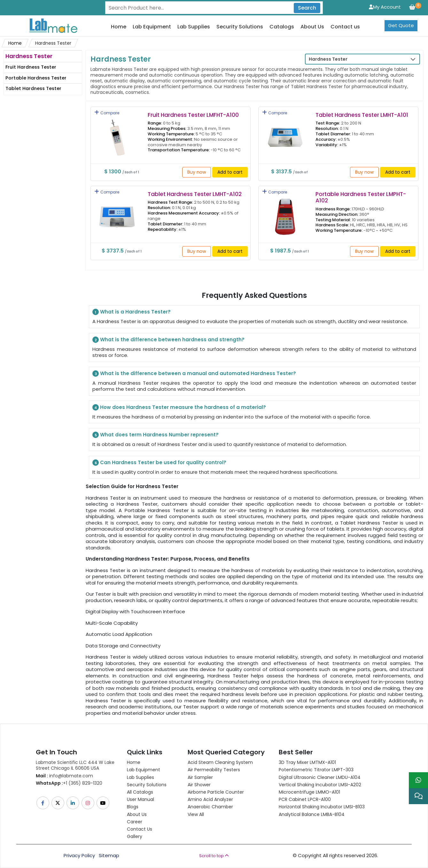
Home (119, 27)
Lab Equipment (152, 27)
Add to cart (230, 172)
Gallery (135, 836)
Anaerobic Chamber (210, 807)
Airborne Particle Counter (216, 792)
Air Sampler (200, 777)
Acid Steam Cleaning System (220, 762)
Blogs (133, 807)
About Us (312, 27)
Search (307, 8)
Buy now (197, 172)
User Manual (140, 799)
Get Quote (401, 25)
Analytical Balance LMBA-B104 (312, 814)
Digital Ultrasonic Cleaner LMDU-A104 (320, 777)
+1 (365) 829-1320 (69, 783)
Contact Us (140, 829)
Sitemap (109, 856)
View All (196, 814)
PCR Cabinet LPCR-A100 (305, 799)
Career (135, 822)
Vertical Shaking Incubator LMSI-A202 (320, 785)
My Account (385, 7)
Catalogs (282, 27)
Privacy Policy (79, 856)
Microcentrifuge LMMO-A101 (309, 792)
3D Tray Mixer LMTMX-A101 (307, 762)
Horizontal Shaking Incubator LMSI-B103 (322, 807)
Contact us (345, 27)
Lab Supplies (194, 27)
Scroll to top (214, 856)
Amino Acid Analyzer (210, 799)
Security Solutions (240, 27)
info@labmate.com (64, 776)
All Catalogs (140, 792)
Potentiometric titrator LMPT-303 (316, 770)
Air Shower (199, 785)
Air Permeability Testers (214, 770)
